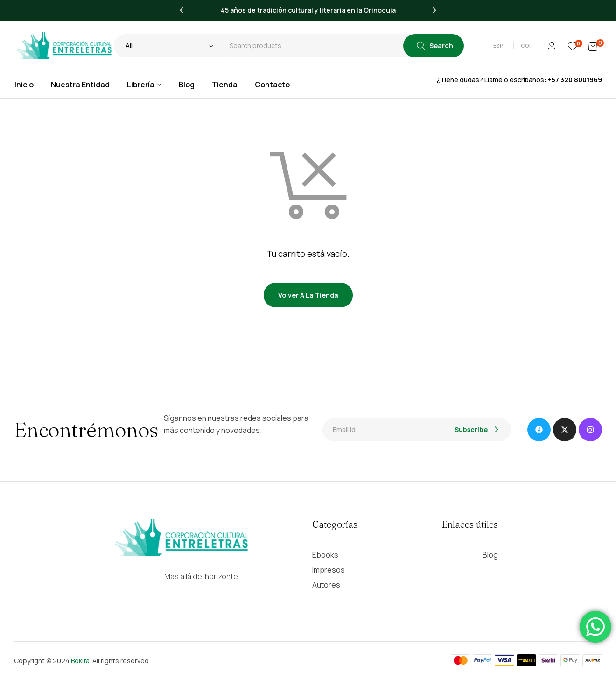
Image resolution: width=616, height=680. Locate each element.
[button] (500, 46)
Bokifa (80, 661)
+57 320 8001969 (575, 80)
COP (527, 46)
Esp (498, 46)
